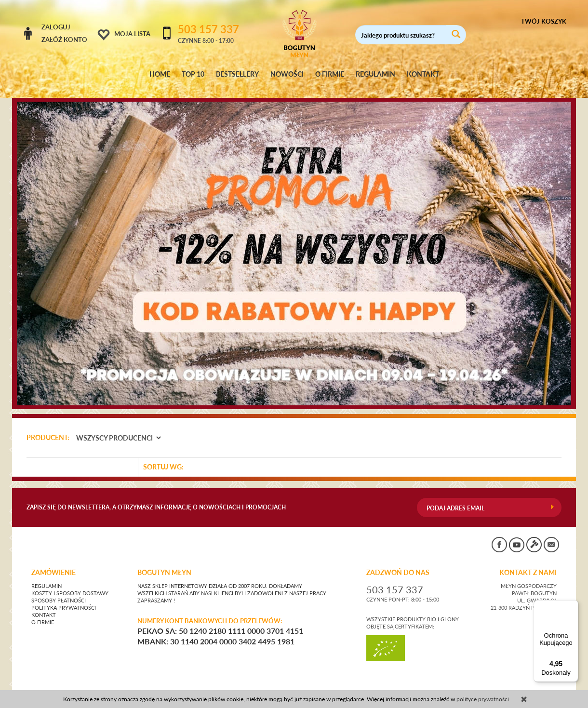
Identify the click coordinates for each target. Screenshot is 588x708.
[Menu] (573, 606)
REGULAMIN (375, 74)
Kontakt (44, 606)
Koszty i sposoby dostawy (70, 584)
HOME (160, 74)
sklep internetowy (530, 686)
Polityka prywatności (64, 599)
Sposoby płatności (59, 591)
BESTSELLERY (237, 74)
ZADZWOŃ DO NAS (398, 563)
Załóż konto (64, 40)
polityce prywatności (483, 699)
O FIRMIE (330, 74)
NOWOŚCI (287, 74)
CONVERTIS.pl (470, 686)
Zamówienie (53, 563)
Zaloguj (56, 27)
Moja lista (132, 34)
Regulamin (47, 577)
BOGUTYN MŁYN (164, 563)
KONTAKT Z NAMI (528, 563)
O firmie (43, 613)
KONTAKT (423, 74)
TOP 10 (193, 74)
